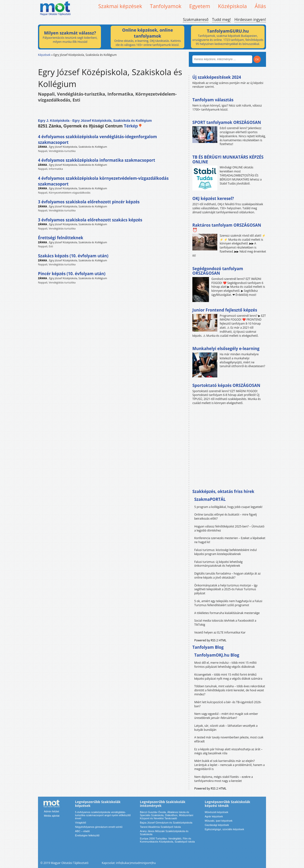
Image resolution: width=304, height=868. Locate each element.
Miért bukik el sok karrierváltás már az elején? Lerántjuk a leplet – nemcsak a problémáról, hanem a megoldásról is (230, 765)
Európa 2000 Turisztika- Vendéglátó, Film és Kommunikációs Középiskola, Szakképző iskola (167, 840)
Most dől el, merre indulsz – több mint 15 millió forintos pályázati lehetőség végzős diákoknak (226, 665)
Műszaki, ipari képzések (219, 821)
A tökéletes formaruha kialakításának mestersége (227, 613)
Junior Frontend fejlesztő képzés (225, 310)
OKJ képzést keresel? (213, 198)
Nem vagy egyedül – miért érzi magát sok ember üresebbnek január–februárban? (226, 716)
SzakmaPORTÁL (210, 499)
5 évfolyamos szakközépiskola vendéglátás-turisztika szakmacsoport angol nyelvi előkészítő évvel (103, 815)
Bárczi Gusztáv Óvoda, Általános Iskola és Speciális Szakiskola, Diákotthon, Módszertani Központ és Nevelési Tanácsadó (166, 815)
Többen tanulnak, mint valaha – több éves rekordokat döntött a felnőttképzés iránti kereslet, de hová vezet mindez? (230, 690)
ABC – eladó (82, 831)
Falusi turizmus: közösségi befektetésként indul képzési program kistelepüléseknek (226, 552)
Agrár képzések (214, 816)
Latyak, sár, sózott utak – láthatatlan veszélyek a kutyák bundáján (226, 728)
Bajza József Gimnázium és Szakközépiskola (166, 823)
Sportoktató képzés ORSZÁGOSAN (226, 385)
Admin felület (52, 811)
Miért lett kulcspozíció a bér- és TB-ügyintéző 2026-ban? (228, 704)
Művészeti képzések (216, 812)
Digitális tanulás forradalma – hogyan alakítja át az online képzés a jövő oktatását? (228, 575)
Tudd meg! (221, 20)
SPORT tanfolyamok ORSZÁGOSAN (227, 122)
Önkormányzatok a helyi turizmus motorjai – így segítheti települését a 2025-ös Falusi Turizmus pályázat (226, 589)
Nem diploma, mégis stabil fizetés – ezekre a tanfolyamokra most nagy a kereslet (224, 779)
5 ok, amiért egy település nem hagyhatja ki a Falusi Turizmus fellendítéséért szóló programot (228, 603)
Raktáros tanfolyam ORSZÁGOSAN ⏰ (227, 227)
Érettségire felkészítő (87, 835)
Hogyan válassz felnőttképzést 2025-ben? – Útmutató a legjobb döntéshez (229, 528)
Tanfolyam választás (213, 100)
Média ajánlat (52, 816)
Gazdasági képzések (217, 825)
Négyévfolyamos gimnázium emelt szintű (99, 827)
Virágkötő (81, 823)
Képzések (44, 55)
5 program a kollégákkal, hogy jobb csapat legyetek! (228, 507)
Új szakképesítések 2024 (217, 77)
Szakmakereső (196, 20)
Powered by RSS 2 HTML (210, 640)
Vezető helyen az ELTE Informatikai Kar (220, 632)
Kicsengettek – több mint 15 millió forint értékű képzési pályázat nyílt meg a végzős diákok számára (228, 677)
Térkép (133, 126)
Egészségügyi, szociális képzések (224, 829)
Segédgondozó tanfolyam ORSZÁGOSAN (218, 271)
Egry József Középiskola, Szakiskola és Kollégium (78, 147)
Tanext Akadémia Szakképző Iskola (160, 827)
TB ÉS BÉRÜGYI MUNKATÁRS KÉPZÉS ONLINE (228, 159)
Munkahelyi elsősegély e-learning (226, 349)
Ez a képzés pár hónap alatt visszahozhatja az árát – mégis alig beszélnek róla (228, 751)
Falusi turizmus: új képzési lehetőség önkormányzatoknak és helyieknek (218, 564)
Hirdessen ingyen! (250, 20)
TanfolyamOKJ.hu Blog (217, 655)
